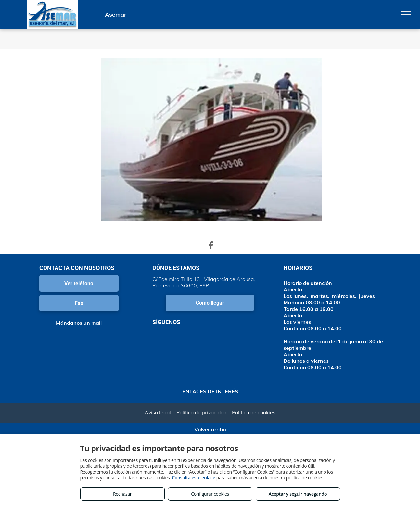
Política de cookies (254, 412)
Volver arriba (210, 429)
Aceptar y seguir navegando (298, 494)
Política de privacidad (201, 412)
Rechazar (122, 494)
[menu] (406, 14)
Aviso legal (158, 412)
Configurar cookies (210, 494)
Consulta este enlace (193, 478)
